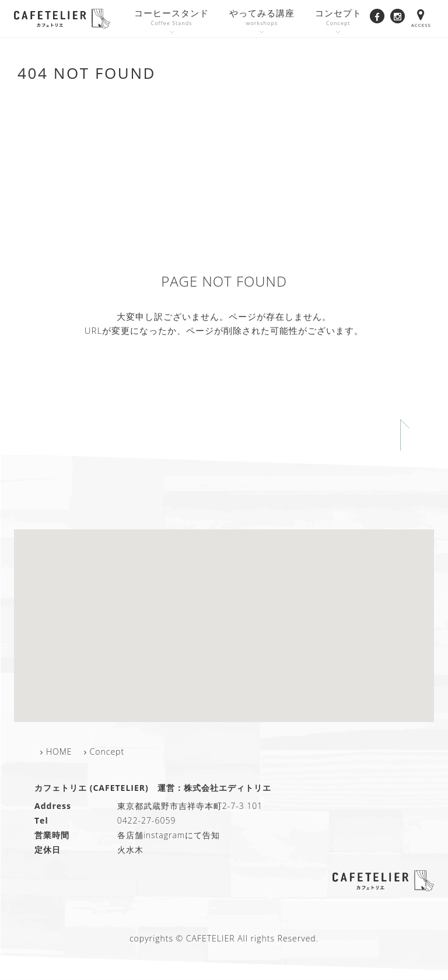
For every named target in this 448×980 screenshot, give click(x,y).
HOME (59, 751)
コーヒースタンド (171, 18)
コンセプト (338, 18)
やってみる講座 (262, 18)
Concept (107, 751)
